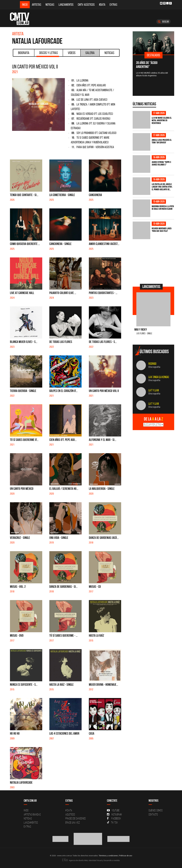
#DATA (102, 5)
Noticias (50, 5)
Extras (113, 5)
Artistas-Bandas (32, 814)
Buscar (163, 22)
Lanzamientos (66, 5)
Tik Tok (112, 822)
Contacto (153, 814)
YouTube (113, 810)
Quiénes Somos (156, 810)
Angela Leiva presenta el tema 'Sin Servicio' (162, 141)
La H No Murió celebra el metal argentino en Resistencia (162, 120)
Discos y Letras (48, 54)
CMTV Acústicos (86, 5)
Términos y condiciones (108, 856)
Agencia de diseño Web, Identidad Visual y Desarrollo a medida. (91, 860)
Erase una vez (73, 822)
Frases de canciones (76, 818)
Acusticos (70, 814)
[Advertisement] (154, 261)
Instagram (114, 814)
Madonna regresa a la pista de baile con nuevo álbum (163, 208)
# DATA (69, 810)
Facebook (114, 818)
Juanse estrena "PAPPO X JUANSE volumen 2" (161, 163)
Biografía (24, 53)
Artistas (37, 5)
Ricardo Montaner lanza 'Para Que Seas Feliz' (162, 230)
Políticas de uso (126, 856)
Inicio (25, 5)
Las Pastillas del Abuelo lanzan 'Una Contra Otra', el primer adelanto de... (162, 187)
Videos (72, 53)
